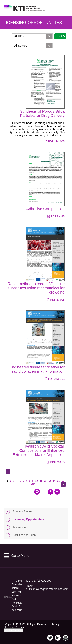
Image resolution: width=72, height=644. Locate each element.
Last (33, 484)
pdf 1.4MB (58, 216)
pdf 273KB (57, 300)
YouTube (65, 638)
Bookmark (50, 492)
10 (37, 481)
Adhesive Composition (45, 209)
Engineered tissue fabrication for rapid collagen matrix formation (37, 369)
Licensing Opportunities (33, 23)
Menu (64, 8)
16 (63, 481)
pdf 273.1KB (56, 379)
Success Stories (22, 511)
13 (50, 481)
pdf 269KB (57, 462)
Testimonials (20, 527)
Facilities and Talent (25, 535)
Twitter (50, 638)
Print (37, 492)
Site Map (20, 627)
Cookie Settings (13, 630)
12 (45, 481)
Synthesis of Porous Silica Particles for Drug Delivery (42, 113)
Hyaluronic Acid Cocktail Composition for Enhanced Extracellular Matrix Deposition (39, 450)
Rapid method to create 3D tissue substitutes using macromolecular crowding (36, 288)
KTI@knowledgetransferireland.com (47, 589)
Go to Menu (20, 556)
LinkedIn (58, 638)
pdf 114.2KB (56, 141)
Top (57, 492)
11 (41, 481)
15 (58, 481)
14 (54, 481)
